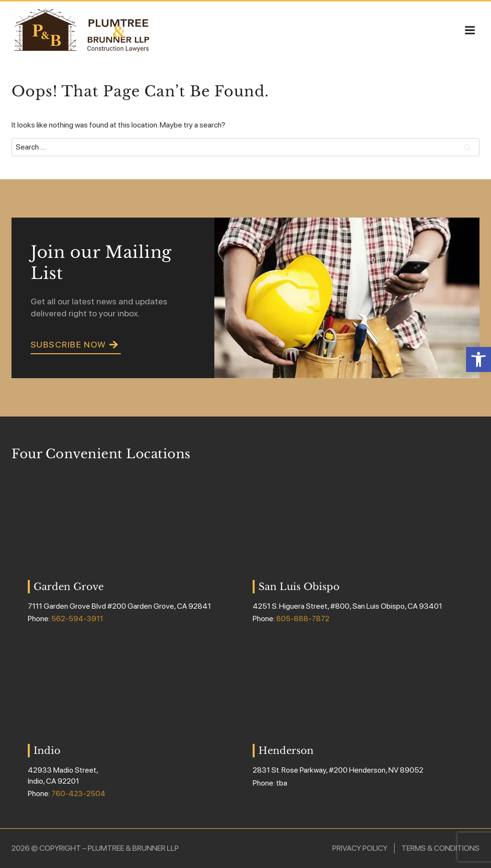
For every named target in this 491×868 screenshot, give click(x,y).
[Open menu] (470, 30)
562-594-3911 (77, 619)
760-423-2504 (78, 793)
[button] (479, 359)
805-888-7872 (303, 619)
